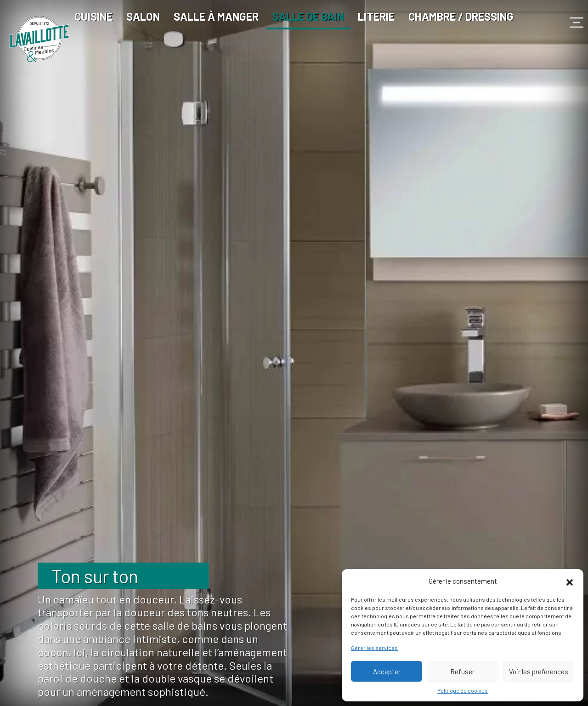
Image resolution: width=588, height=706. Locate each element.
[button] (570, 581)
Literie (376, 16)
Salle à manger (216, 16)
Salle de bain (308, 16)
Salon (143, 16)
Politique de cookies (463, 690)
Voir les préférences (539, 672)
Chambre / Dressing (461, 16)
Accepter (387, 672)
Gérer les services (374, 648)
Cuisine (93, 16)
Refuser (462, 672)
